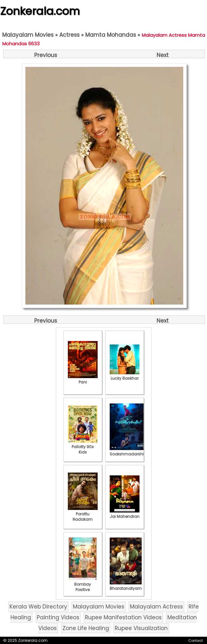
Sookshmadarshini (128, 451)
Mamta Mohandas (111, 35)
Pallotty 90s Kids (83, 447)
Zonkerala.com (40, 11)
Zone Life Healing (86, 628)
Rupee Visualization (141, 628)
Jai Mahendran (125, 514)
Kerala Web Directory (38, 607)
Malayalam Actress (156, 607)
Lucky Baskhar (125, 376)
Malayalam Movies (28, 35)
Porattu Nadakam (83, 514)
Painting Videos (58, 617)
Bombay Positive (83, 584)
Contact (196, 641)
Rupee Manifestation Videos (123, 617)
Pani (83, 379)
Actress (69, 35)
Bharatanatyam (126, 586)
